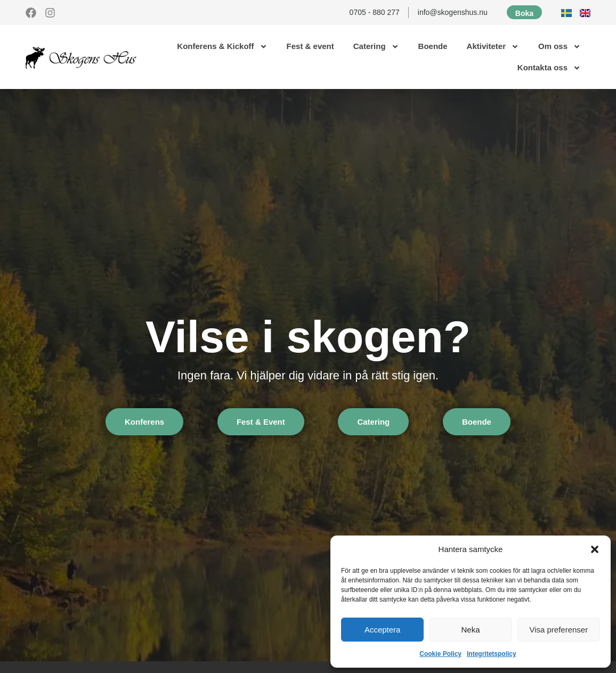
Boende (433, 46)
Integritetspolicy (492, 654)
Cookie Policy (440, 654)
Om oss (560, 47)
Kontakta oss (549, 68)
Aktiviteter (493, 47)
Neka (470, 630)
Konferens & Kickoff (222, 47)
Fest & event (310, 46)
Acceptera (383, 630)
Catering (376, 47)
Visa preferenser (558, 630)
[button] (595, 549)
